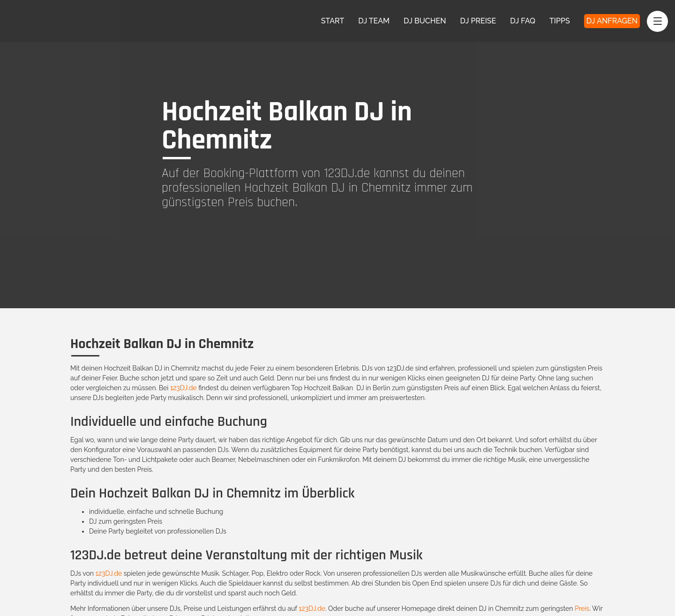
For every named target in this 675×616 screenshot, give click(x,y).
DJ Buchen (425, 21)
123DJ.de (184, 388)
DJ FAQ (523, 21)
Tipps (560, 21)
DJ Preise (478, 21)
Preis (582, 609)
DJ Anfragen (612, 21)
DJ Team (374, 21)
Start (333, 21)
